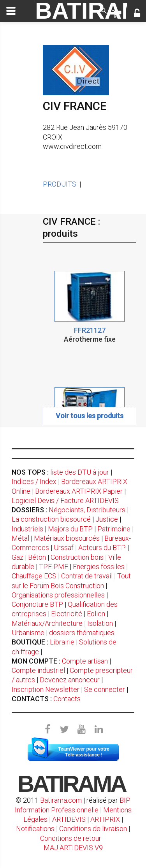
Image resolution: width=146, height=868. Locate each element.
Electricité (67, 614)
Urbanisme (28, 633)
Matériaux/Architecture (47, 623)
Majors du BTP (70, 529)
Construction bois (77, 557)
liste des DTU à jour (80, 472)
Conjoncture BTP (37, 604)
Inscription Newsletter (46, 689)
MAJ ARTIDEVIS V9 (73, 848)
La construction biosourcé (51, 519)
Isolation (100, 623)
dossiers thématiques (82, 633)
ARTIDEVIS (69, 819)
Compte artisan (85, 661)
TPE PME (54, 567)
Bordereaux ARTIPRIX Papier (79, 491)
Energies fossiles (99, 567)
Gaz (18, 557)
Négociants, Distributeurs (87, 510)
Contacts (67, 699)
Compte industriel (38, 670)
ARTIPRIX (105, 819)
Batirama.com (61, 800)
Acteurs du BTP (102, 548)
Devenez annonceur (70, 680)
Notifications (36, 829)
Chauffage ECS (34, 576)
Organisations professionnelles (58, 595)
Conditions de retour (71, 838)
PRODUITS (60, 184)
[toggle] (11, 11)
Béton (37, 557)
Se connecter (105, 689)
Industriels (27, 529)
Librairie (62, 642)
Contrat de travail (87, 576)
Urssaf (64, 548)
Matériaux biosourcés (67, 538)
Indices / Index (34, 481)
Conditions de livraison (93, 829)
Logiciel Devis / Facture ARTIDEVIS (65, 500)
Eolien (96, 614)
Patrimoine (114, 529)
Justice (107, 519)
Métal (20, 538)
